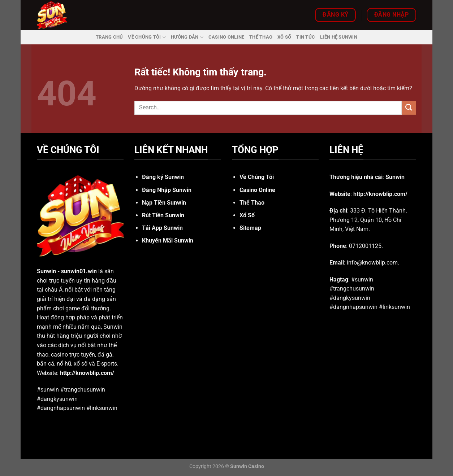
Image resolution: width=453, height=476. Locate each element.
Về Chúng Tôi (147, 37)
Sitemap (250, 228)
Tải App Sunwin (162, 228)
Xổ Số (284, 37)
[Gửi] (409, 108)
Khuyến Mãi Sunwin (168, 241)
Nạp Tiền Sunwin (164, 203)
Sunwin (46, 271)
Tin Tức (306, 37)
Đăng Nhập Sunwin (167, 190)
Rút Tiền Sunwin (163, 215)
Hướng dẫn (187, 37)
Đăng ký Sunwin (163, 177)
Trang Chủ (109, 37)
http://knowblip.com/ (87, 373)
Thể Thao (261, 37)
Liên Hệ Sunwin (339, 37)
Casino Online (226, 37)
